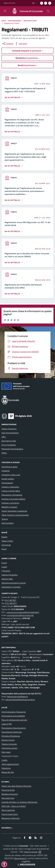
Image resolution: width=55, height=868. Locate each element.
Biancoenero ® (20, 858)
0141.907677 (11, 603)
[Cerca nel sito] (48, 11)
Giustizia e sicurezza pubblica (13, 499)
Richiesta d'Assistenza (11, 736)
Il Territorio (6, 571)
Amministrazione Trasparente (14, 712)
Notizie (4, 537)
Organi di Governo (9, 429)
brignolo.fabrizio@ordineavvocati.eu (20, 700)
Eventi (4, 563)
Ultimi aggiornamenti (10, 764)
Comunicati (6, 545)
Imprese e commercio (10, 503)
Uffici (4, 437)
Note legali (6, 752)
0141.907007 (10, 600)
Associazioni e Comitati (11, 587)
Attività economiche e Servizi (14, 583)
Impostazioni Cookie (10, 756)
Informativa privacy (10, 748)
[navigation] (5, 11)
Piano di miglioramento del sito (14, 720)
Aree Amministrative (10, 433)
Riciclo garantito (8, 810)
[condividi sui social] (8, 44)
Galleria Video (7, 579)
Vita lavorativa (8, 523)
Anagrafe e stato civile (11, 475)
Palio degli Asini (8, 798)
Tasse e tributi (7, 541)
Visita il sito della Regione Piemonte (16, 786)
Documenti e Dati (30, 21)
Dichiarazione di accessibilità (13, 716)
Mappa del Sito (8, 772)
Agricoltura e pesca (9, 467)
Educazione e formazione (12, 495)
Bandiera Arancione (10, 794)
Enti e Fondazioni (9, 445)
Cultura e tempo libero (11, 491)
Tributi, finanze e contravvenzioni (15, 515)
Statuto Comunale (9, 744)
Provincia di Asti (8, 790)
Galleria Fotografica (10, 575)
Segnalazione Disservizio (12, 732)
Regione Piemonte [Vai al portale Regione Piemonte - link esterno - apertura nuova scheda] (9, 3)
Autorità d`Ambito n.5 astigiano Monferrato (19, 802)
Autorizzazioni (7, 483)
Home (4, 21)
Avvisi (4, 549)
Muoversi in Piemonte (11, 818)
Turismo (5, 519)
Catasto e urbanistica (10, 487)
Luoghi (4, 567)
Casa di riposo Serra (10, 814)
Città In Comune (31, 852)
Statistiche (6, 768)
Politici (4, 453)
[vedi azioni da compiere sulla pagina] (21, 44)
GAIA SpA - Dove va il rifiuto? (14, 806)
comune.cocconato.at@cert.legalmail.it (23, 612)
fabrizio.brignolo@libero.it (17, 697)
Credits (4, 760)
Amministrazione (15, 21)
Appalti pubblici (8, 479)
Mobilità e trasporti (9, 507)
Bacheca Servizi (8, 740)
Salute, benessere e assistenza (14, 511)
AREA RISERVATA (26, 864)
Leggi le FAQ (7, 724)
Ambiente (6, 471)
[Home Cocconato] (26, 11)
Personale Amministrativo (12, 449)
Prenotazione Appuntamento (14, 728)
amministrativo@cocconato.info (20, 615)
